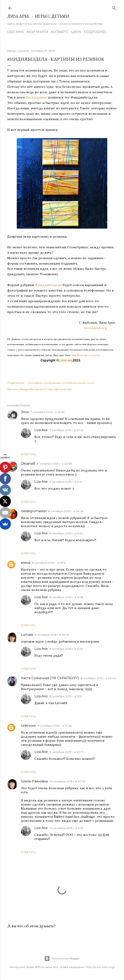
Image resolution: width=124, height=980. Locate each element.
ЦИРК (76, 32)
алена (26, 563)
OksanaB (28, 464)
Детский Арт (63, 389)
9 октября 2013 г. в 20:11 (66, 752)
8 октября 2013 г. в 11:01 (66, 482)
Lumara (27, 635)
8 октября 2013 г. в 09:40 (98, 678)
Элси (25, 412)
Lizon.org (66, 360)
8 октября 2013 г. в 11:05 (66, 533)
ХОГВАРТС (60, 32)
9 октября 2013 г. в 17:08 (55, 726)
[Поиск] (114, 7)
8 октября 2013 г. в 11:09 (66, 649)
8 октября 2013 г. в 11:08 (66, 597)
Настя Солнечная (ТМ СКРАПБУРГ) (50, 678)
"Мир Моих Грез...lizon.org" (86, 355)
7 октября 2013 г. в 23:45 (67, 430)
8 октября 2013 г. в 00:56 (54, 464)
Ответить (28, 454)
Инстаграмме (36, 97)
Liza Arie (41, 430)
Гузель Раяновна (34, 781)
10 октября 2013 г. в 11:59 (66, 828)
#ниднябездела (48, 285)
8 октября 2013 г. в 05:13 (49, 563)
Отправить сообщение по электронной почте (61, 383)
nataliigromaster (34, 511)
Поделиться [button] (16, 383)
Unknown (28, 726)
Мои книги (37, 32)
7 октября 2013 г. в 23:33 (48, 412)
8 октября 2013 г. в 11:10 (66, 696)
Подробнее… (96, 32)
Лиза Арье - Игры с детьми (38, 16)
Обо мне (16, 32)
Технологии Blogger (62, 958)
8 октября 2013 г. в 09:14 (52, 635)
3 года (49, 389)
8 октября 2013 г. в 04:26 (66, 511)
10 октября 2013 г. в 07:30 (68, 781)
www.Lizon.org (100, 328)
